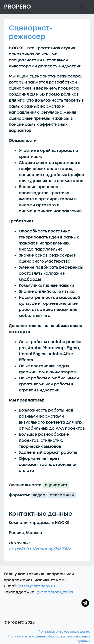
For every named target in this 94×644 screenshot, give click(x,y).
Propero (17, 7)
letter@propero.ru (37, 586)
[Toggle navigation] (83, 7)
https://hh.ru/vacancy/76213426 (40, 549)
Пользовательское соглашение (64, 632)
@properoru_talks (55, 592)
